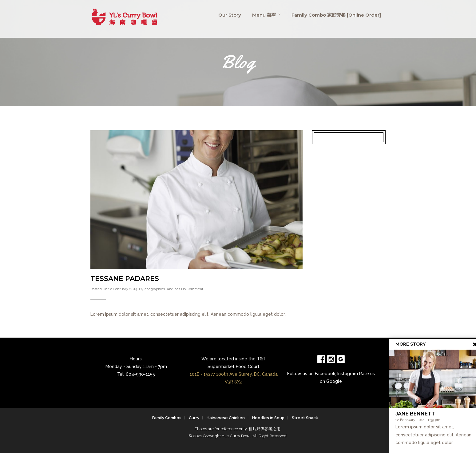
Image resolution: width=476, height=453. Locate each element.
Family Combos (167, 418)
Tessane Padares (125, 279)
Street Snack (305, 418)
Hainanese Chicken (226, 418)
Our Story (230, 15)
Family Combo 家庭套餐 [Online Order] (336, 15)
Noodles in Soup (268, 418)
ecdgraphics (155, 289)
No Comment (192, 289)
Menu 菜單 (264, 15)
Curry (194, 418)
